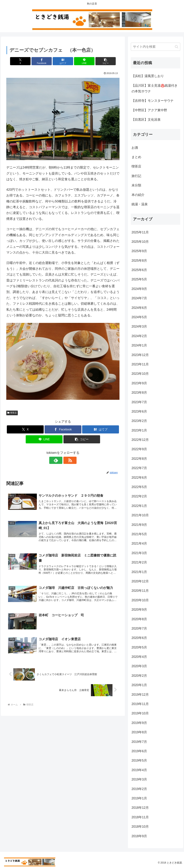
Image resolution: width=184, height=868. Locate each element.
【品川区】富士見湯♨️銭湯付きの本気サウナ (155, 88)
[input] (155, 47)
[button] (101, 61)
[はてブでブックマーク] (63, 61)
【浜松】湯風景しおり (148, 76)
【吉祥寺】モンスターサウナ (153, 101)
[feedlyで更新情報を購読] (59, 460)
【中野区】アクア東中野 (149, 110)
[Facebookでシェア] (44, 61)
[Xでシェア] (25, 61)
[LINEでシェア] (82, 61)
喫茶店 (12, 413)
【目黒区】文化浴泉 (146, 120)
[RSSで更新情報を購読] (67, 460)
